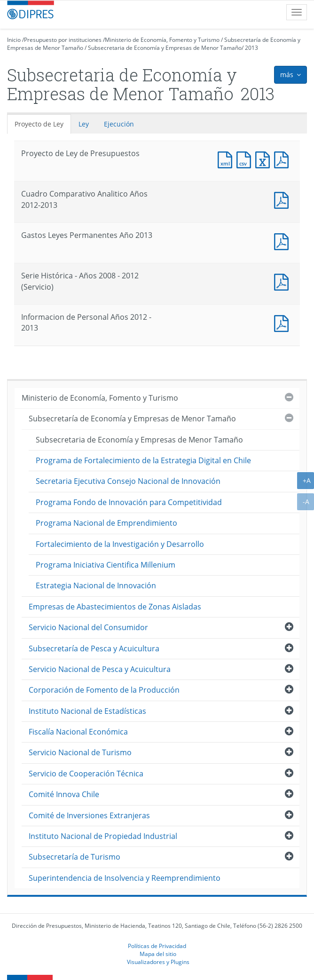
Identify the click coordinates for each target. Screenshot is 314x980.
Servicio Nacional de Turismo (80, 752)
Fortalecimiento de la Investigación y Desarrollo (120, 544)
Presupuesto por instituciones (63, 40)
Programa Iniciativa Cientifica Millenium (106, 565)
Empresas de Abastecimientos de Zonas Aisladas (115, 607)
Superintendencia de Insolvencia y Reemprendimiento (125, 878)
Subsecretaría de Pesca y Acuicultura (94, 648)
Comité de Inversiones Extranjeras (89, 815)
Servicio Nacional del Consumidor (88, 627)
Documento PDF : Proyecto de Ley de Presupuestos (283, 159)
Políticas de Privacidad (157, 946)
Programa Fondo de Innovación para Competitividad (129, 502)
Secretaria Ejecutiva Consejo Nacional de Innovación (128, 481)
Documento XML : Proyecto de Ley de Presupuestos (227, 159)
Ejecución (119, 124)
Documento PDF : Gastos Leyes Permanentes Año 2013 (283, 241)
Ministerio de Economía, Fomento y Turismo (162, 40)
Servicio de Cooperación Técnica (86, 774)
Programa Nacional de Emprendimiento (106, 523)
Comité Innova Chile (64, 794)
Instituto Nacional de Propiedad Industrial (103, 836)
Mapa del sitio (158, 954)
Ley (84, 124)
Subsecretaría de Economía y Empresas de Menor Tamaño (132, 419)
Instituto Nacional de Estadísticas (87, 711)
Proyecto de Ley (39, 124)
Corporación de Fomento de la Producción (104, 690)
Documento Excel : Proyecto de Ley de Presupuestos (265, 159)
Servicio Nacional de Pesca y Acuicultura (100, 669)
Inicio (14, 40)
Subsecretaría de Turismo (75, 857)
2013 (251, 48)
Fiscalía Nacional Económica (78, 732)
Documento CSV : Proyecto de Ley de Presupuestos (246, 159)
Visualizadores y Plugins (158, 962)
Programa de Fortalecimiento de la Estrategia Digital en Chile (143, 460)
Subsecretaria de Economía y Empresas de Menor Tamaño (165, 48)
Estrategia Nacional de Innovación (96, 585)
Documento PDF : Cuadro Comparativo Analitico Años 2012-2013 (283, 199)
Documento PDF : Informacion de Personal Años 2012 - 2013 (283, 322)
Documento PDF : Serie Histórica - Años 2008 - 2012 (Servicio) (283, 281)
